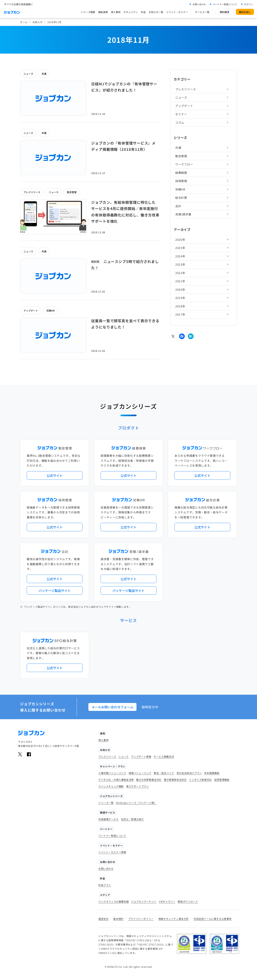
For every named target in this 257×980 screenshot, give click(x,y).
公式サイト (55, 475)
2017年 (180, 314)
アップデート (31, 311)
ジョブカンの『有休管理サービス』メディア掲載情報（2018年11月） (123, 146)
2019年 (180, 298)
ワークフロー (184, 164)
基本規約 (118, 919)
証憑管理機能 (222, 780)
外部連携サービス (109, 819)
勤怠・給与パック (164, 773)
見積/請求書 (183, 214)
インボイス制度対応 (200, 780)
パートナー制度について (225, 4)
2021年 (180, 281)
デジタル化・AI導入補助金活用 (116, 780)
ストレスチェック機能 (111, 786)
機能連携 (103, 12)
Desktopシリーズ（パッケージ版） (136, 803)
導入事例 (116, 12)
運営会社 (103, 919)
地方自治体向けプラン (189, 773)
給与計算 (181, 198)
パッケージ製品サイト (55, 590)
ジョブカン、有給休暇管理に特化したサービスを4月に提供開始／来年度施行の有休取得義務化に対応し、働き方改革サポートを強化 (125, 212)
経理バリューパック (140, 773)
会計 (178, 206)
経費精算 (181, 173)
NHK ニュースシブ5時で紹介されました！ (125, 265)
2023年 (180, 264)
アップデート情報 (141, 756)
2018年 (180, 306)
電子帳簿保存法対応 (175, 780)
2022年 (180, 273)
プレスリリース (32, 192)
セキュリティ (131, 12)
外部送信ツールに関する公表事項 (213, 919)
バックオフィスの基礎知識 (114, 901)
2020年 (180, 290)
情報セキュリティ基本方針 (174, 919)
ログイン (249, 4)
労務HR (50, 311)
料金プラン (105, 885)
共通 (44, 74)
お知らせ (38, 22)
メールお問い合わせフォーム (112, 707)
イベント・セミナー (177, 12)
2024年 (180, 256)
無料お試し (245, 12)
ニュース (28, 74)
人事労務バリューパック (112, 773)
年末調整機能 (212, 773)
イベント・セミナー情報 (112, 852)
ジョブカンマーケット (144, 901)
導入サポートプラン (137, 786)
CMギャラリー (167, 901)
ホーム (24, 22)
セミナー (181, 114)
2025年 (180, 248)
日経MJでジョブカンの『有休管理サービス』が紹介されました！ (124, 87)
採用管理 (181, 181)
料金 (143, 12)
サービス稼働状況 (164, 756)
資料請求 (224, 12)
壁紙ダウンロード (188, 901)
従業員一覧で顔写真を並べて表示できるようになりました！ (125, 324)
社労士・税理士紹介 (132, 819)
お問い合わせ (199, 4)
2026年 (180, 240)
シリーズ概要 (88, 12)
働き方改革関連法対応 (149, 780)
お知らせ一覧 (156, 12)
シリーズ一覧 (106, 803)
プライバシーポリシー (141, 919)
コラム (180, 122)
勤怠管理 (72, 192)
